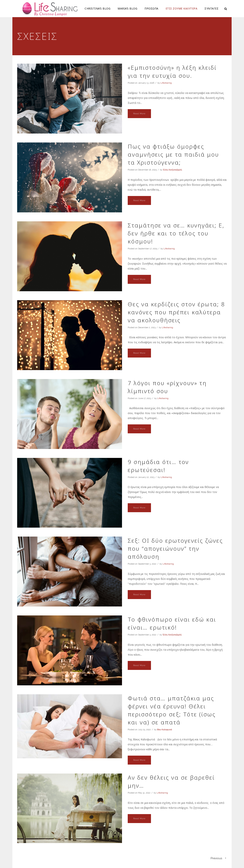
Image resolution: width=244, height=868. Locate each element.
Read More (139, 114)
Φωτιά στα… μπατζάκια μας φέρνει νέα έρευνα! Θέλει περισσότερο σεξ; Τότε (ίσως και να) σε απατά (172, 710)
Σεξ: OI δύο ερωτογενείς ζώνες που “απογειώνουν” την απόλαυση (175, 548)
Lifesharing (166, 83)
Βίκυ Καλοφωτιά (165, 730)
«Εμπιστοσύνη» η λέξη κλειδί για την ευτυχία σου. (172, 72)
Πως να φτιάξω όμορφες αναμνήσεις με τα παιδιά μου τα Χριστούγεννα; (173, 154)
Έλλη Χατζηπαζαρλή (172, 170)
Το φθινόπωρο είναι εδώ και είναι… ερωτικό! (172, 623)
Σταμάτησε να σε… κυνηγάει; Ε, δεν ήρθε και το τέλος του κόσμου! (176, 233)
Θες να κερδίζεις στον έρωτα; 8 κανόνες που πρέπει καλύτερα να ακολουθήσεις (176, 312)
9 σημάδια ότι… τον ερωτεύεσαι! (158, 466)
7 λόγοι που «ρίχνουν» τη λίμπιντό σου (167, 387)
